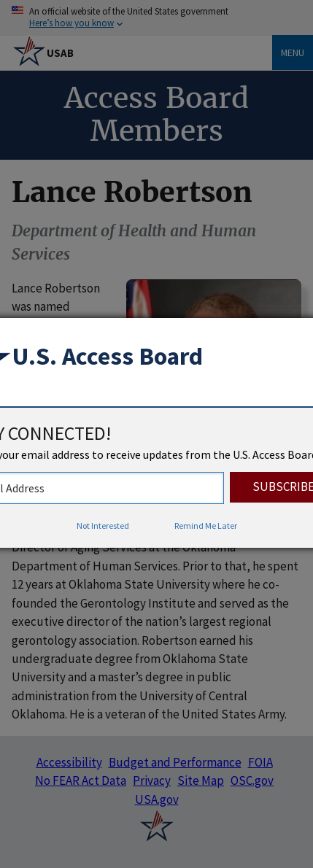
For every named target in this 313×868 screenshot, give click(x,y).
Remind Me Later (206, 526)
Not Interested (103, 526)
